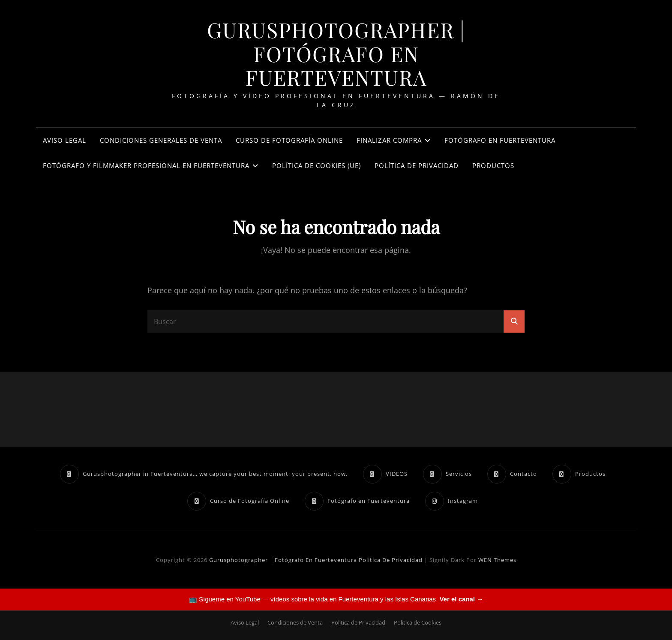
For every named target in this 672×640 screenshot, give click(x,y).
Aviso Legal (64, 140)
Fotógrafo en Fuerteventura (500, 140)
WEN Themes (497, 560)
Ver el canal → (461, 599)
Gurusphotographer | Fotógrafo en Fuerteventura (336, 53)
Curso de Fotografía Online (289, 140)
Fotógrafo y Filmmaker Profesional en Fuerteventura (146, 165)
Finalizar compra (389, 140)
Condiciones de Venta (295, 622)
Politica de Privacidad (358, 622)
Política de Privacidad (417, 165)
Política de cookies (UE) (316, 165)
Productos (493, 165)
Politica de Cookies (418, 622)
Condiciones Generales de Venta (161, 140)
